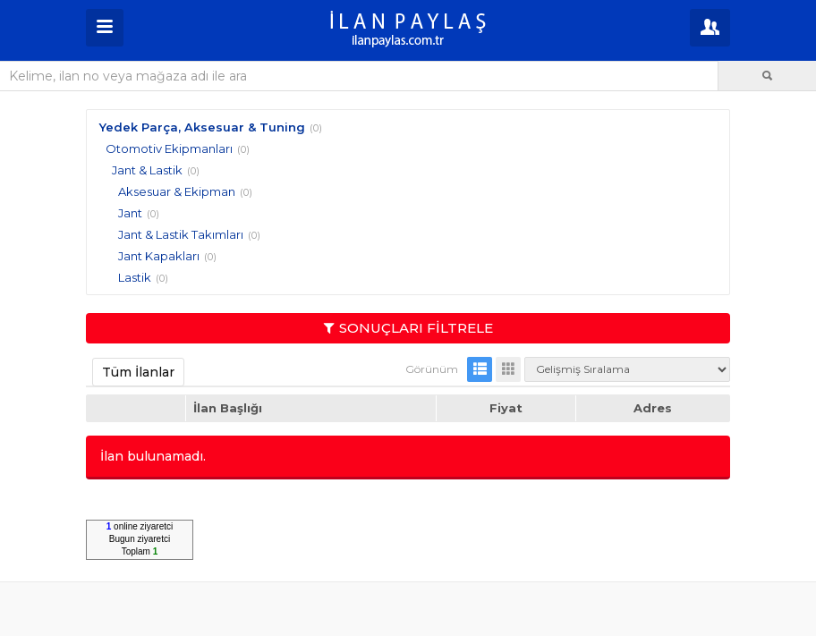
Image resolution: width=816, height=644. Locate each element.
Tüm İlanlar (138, 372)
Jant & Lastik (147, 170)
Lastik (135, 277)
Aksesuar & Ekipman (177, 191)
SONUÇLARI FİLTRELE (408, 328)
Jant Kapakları (159, 256)
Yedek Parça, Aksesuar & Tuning (202, 127)
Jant (130, 213)
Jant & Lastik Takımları (181, 234)
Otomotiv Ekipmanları (169, 148)
